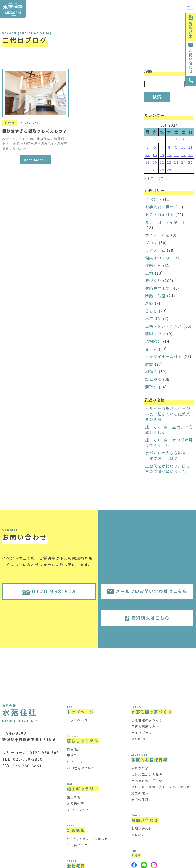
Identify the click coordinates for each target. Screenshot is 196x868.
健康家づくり (157, 258)
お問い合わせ (191, 58)
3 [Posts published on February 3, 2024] (184, 139)
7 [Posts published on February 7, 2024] (162, 147)
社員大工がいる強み (147, 774)
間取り (151, 387)
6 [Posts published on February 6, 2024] (155, 147)
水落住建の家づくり (147, 720)
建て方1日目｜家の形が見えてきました (169, 443)
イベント (153, 199)
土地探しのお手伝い (147, 781)
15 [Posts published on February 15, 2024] (169, 155)
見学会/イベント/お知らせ (87, 839)
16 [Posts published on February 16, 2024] (176, 155)
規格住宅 (74, 755)
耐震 (149, 364)
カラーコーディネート (166, 222)
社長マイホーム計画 (164, 356)
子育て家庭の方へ (145, 726)
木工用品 (153, 318)
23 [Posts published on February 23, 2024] (176, 162)
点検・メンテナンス (164, 326)
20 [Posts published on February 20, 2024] (155, 162)
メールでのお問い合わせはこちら (147, 591)
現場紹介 (153, 341)
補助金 (151, 372)
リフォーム (155, 250)
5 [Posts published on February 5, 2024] (148, 147)
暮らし (151, 311)
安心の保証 (140, 799)
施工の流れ (140, 793)
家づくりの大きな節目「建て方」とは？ (166, 456)
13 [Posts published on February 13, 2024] (155, 155)
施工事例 (74, 797)
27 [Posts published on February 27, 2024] (155, 170)
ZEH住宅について (81, 768)
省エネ (151, 349)
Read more (36, 160)
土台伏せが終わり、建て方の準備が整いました (168, 469)
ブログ (151, 243)
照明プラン (155, 334)
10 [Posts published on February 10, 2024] (183, 147)
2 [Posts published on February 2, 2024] (176, 139)
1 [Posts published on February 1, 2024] (169, 139)
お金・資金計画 (160, 214)
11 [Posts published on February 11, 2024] (191, 147)
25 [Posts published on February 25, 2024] (191, 162)
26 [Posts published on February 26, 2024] (148, 170)
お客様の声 (76, 803)
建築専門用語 (157, 288)
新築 (149, 303)
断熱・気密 (155, 296)
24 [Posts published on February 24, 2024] (183, 162)
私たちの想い (142, 768)
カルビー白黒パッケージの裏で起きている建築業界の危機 (168, 414)
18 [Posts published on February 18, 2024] (191, 155)
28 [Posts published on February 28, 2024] (162, 170)
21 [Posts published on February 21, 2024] (162, 162)
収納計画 (153, 265)
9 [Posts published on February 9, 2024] (176, 147)
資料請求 (191, 27)
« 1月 (149, 179)
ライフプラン (142, 733)
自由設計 (74, 749)
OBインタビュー (80, 810)
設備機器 (153, 379)
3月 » (163, 179)
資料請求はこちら (147, 618)
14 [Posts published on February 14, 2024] (162, 155)
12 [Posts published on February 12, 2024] (148, 155)
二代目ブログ (77, 845)
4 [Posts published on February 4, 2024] (191, 139)
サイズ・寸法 (157, 235)
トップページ (77, 720)
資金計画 (138, 739)
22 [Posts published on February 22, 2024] (169, 162)
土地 (149, 273)
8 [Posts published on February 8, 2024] (169, 147)
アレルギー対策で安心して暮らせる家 (161, 787)
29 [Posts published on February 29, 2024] (169, 170)
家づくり (153, 280)
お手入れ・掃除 (160, 207)
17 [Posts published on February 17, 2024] (183, 155)
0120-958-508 (49, 591)
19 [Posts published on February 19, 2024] (148, 162)
